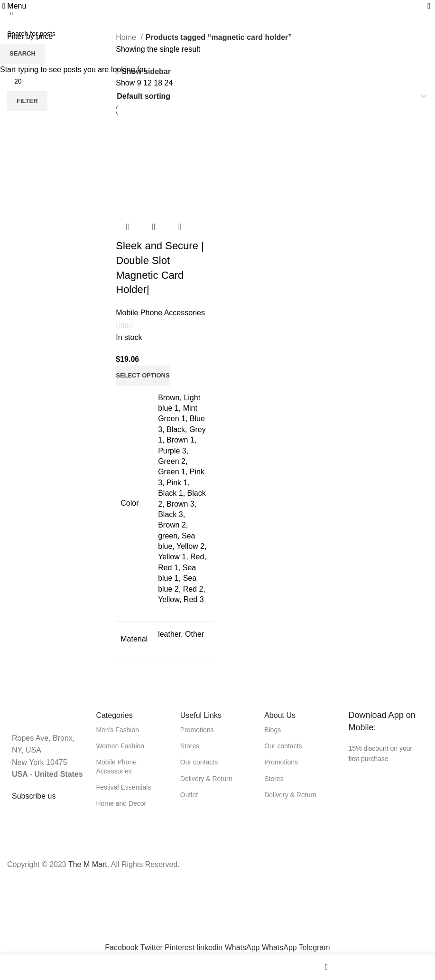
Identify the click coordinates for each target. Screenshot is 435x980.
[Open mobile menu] (14, 6)
